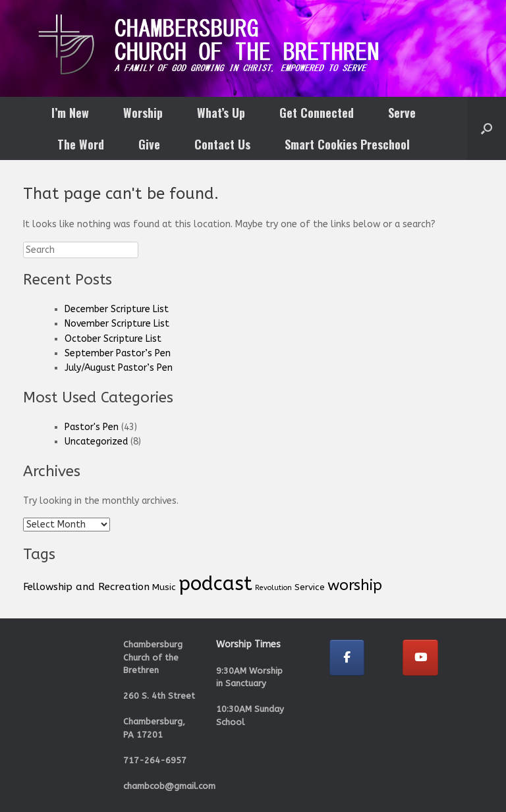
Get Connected (317, 113)
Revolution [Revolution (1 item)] (273, 588)
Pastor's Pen (92, 427)
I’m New (70, 113)
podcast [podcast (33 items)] (215, 584)
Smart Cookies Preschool (347, 144)
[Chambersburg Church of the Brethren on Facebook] (347, 658)
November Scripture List (117, 324)
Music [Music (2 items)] (164, 587)
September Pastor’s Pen (118, 353)
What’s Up (221, 113)
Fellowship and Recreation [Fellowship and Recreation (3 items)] (86, 587)
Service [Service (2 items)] (310, 587)
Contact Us (222, 144)
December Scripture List (117, 309)
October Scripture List (113, 339)
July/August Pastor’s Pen (119, 368)
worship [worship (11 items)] (355, 585)
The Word (81, 144)
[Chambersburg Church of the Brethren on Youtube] (420, 658)
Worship (143, 113)
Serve (402, 113)
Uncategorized (96, 442)
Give (149, 144)
